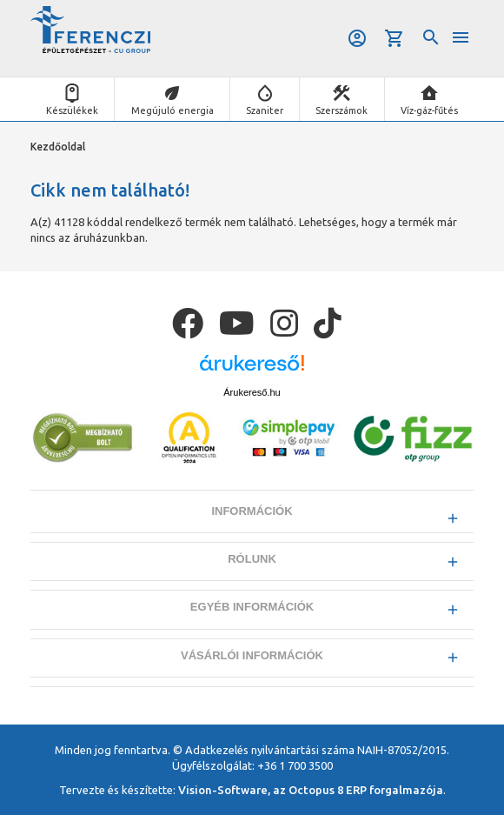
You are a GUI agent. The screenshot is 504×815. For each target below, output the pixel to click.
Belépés (357, 38)
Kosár (395, 38)
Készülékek (72, 110)
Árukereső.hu (252, 392)
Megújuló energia (172, 110)
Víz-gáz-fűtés (429, 110)
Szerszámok (342, 110)
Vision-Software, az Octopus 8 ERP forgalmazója (311, 790)
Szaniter (265, 110)
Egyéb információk (252, 607)
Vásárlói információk (252, 655)
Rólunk (252, 559)
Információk (252, 511)
